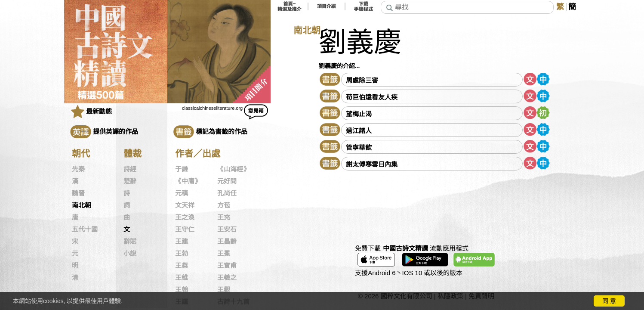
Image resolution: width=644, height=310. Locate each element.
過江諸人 (359, 131)
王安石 (227, 229)
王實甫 (227, 266)
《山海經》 (233, 169)
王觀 (224, 290)
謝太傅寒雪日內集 (372, 164)
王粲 (182, 266)
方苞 (224, 205)
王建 (182, 242)
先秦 (78, 169)
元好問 (227, 181)
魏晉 (78, 193)
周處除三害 (362, 80)
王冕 (224, 254)
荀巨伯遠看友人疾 (372, 97)
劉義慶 (360, 42)
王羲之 (227, 278)
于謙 (182, 169)
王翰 (182, 290)
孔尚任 (227, 193)
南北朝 (82, 205)
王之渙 (185, 217)
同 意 (609, 301)
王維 (182, 278)
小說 (130, 254)
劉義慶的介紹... (339, 66)
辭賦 (130, 242)
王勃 (182, 254)
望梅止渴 (359, 114)
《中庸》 (188, 181)
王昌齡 (227, 242)
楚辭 (130, 181)
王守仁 (185, 229)
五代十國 (85, 229)
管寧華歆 (359, 147)
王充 (224, 217)
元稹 (182, 193)
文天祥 (185, 205)
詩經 (130, 169)
